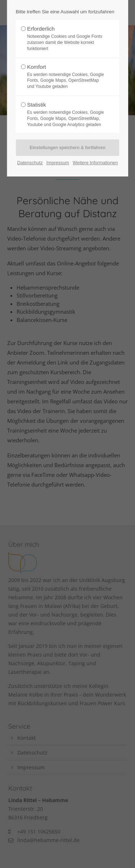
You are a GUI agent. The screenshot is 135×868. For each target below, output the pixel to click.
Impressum (58, 163)
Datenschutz (30, 163)
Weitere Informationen (95, 163)
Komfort (66, 77)
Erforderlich (66, 39)
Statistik (66, 115)
